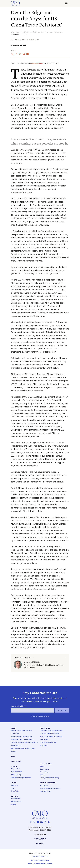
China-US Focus (37, 63)
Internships (44, 786)
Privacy (40, 843)
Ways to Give (15, 769)
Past (12, 788)
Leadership (15, 734)
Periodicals (45, 728)
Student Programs (48, 783)
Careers (14, 751)
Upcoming (14, 785)
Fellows (13, 805)
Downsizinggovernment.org (40, 864)
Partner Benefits (16, 772)
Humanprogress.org (40, 860)
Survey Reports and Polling (49, 778)
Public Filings (44, 772)
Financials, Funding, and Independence (24, 742)
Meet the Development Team (21, 778)
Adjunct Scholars (17, 802)
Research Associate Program (50, 789)
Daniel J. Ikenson (19, 45)
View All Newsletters (40, 717)
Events (14, 783)
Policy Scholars (16, 799)
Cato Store (16, 761)
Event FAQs (15, 791)
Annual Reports (16, 745)
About (14, 728)
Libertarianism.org (40, 857)
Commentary (44, 769)
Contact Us (40, 839)
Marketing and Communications (22, 737)
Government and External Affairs (22, 740)
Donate (14, 766)
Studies (43, 775)
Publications (46, 764)
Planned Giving (16, 775)
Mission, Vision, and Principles (21, 731)
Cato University (45, 791)
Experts (14, 796)
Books (42, 766)
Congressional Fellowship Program (23, 748)
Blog (13, 756)
